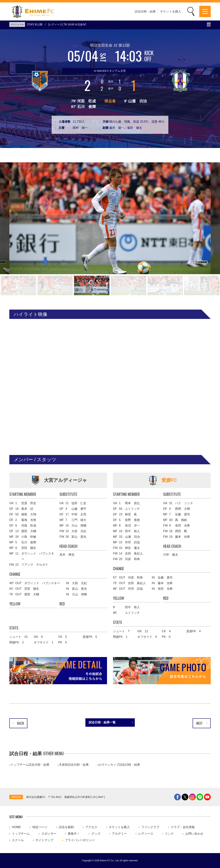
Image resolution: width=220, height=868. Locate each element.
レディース (146, 834)
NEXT (199, 723)
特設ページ (40, 827)
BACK (21, 723)
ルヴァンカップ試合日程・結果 (119, 765)
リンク (169, 834)
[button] (18, 285)
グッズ (96, 834)
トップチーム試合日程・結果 (30, 765)
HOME (16, 827)
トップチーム (21, 834)
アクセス (91, 827)
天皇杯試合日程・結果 (74, 765)
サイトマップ (44, 840)
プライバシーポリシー (80, 840)
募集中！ (74, 834)
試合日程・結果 (145, 11)
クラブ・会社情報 (183, 827)
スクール (18, 840)
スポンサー (49, 834)
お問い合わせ (194, 834)
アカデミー (119, 834)
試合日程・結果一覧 (102, 722)
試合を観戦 (66, 827)
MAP (101, 797)
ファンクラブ (150, 827)
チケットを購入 (171, 11)
